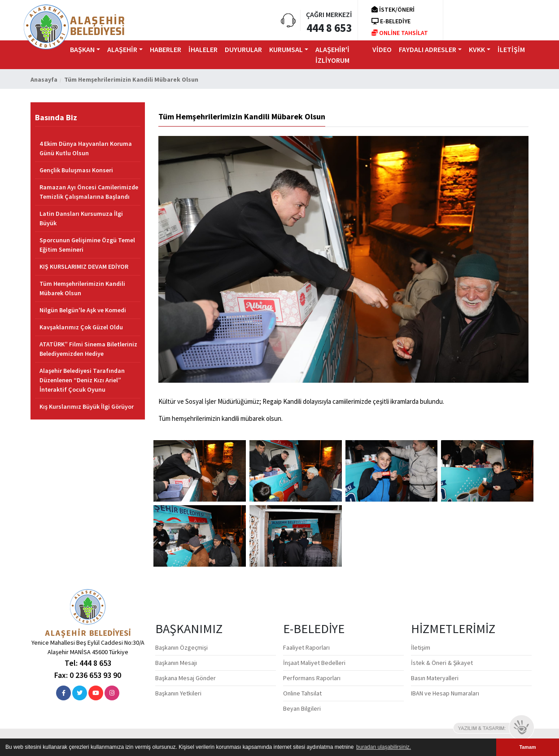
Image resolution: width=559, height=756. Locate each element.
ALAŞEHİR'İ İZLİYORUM (332, 55)
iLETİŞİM (511, 49)
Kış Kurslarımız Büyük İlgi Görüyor (87, 406)
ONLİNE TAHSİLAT (400, 33)
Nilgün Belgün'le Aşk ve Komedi (83, 310)
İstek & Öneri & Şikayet (442, 663)
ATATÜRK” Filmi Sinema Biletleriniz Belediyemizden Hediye (88, 349)
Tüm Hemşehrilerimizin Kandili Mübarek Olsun (82, 288)
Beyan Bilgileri (302, 708)
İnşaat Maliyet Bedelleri (314, 663)
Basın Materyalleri (435, 678)
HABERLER (166, 49)
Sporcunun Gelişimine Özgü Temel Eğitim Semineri (87, 245)
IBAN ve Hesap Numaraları (445, 693)
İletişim (421, 647)
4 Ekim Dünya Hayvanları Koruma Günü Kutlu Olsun (86, 148)
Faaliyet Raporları (306, 647)
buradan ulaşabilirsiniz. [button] (384, 747)
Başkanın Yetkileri (178, 693)
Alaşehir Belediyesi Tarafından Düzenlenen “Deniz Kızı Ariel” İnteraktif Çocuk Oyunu (82, 380)
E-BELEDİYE (391, 21)
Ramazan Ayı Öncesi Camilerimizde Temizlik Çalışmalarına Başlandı (89, 192)
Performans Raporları (312, 678)
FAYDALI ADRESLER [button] (428, 49)
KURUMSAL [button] (286, 49)
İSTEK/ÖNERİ (393, 9)
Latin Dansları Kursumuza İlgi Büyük (81, 218)
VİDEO (382, 49)
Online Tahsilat (302, 693)
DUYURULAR (243, 49)
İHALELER (203, 49)
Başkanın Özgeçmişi (181, 647)
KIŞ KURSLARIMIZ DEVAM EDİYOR (84, 267)
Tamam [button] (527, 747)
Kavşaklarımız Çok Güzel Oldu (81, 327)
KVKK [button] (477, 49)
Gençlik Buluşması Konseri (76, 170)
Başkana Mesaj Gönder (186, 678)
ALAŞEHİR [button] (122, 49)
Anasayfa (44, 79)
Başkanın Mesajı (176, 663)
